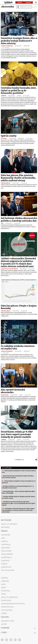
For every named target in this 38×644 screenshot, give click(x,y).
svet (3, 538)
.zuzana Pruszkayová (7, 46)
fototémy (6, 591)
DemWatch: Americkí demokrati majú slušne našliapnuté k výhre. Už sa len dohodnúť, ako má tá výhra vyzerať (18, 503)
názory (4, 541)
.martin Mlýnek (14, 269)
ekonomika (6, 551)
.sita (2, 223)
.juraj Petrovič (5, 269)
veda (3, 584)
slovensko (6, 535)
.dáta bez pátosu (6, 183)
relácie (4, 564)
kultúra (5, 578)
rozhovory (6, 544)
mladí (4, 613)
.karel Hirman (5, 395)
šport (4, 587)
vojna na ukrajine (9, 524)
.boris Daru (4, 138)
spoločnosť (6, 567)
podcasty (5, 560)
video (4, 594)
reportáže (6, 548)
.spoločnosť (26, 46)
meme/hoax (7, 610)
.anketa (19, 96)
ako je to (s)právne (9, 597)
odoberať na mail (24, 7)
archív (4, 624)
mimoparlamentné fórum (13, 604)
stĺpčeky (5, 581)
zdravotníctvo (8, 607)
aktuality (5, 527)
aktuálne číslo (8, 621)
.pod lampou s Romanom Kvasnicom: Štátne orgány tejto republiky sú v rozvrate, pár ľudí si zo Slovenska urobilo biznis (18, 510)
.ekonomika (18, 46)
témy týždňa (7, 554)
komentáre (6, 600)
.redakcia (4, 96)
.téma (21, 395)
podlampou (7, 557)
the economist (8, 570)
